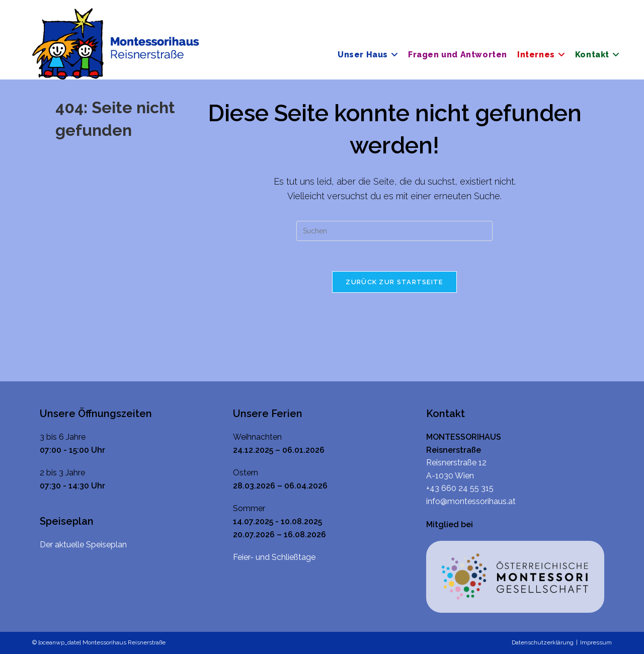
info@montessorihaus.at (471, 501)
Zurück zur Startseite (394, 282)
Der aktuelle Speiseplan (83, 545)
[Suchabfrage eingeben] (394, 231)
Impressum (596, 642)
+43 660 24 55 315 (460, 488)
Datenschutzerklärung (543, 642)
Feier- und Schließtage (274, 557)
